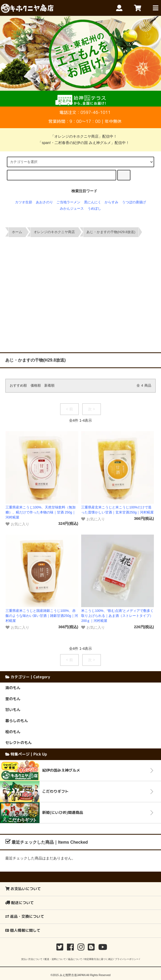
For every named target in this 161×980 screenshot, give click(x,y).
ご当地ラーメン (68, 202)
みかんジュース (72, 209)
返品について (75, 959)
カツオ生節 (24, 202)
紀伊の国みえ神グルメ (61, 770)
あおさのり (44, 202)
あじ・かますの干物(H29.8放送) (111, 232)
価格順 (36, 386)
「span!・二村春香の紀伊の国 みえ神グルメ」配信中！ (80, 143)
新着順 (49, 386)
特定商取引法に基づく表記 (99, 959)
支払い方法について (32, 959)
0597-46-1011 (95, 112)
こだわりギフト (55, 791)
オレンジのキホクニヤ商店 (54, 232)
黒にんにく (93, 202)
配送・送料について (55, 959)
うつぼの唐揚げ (134, 202)
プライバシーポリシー (127, 959)
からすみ (111, 202)
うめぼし (94, 209)
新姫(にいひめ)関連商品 (63, 813)
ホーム (17, 232)
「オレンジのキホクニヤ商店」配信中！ (81, 136)
